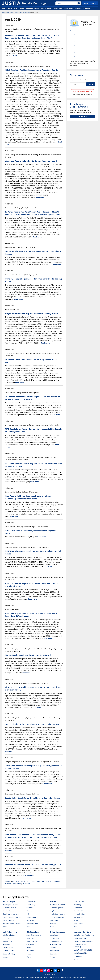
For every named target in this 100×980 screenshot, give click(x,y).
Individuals (31, 901)
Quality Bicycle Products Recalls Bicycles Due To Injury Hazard (32, 724)
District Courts (8, 951)
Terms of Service (54, 978)
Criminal (29, 908)
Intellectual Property (58, 914)
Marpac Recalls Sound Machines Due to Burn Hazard (28, 655)
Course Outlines (79, 914)
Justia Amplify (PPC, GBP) (83, 950)
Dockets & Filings (9, 954)
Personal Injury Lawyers (12, 923)
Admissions (78, 908)
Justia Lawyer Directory (82, 938)
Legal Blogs (54, 938)
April (29, 881)
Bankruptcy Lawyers (10, 905)
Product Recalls (56, 944)
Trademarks (54, 951)
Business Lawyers (9, 908)
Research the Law (33, 8)
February (16, 881)
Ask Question (82, 117)
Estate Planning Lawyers (12, 917)
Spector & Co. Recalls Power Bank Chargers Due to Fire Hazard (33, 798)
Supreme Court (9, 944)
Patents (53, 948)
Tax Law (53, 923)
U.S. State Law (33, 932)
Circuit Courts (8, 948)
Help (45, 978)
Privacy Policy (66, 978)
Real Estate (54, 920)
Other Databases (57, 932)
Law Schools (46, 8)
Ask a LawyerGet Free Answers (79, 105)
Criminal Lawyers (9, 911)
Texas (29, 954)
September (57, 881)
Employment (55, 911)
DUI (28, 914)
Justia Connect (19, 978)
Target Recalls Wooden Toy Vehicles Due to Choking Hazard (31, 313)
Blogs (76, 920)
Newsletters (69, 8)
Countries (54, 954)
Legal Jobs (54, 935)
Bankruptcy (31, 905)
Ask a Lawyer (19, 8)
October (8, 884)
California (30, 944)
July (43, 881)
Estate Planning (32, 917)
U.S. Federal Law (10, 932)
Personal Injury (32, 923)
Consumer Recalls (13, 12)
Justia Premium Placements (83, 941)
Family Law (30, 920)
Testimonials (78, 956)
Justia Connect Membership (84, 935)
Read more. (13, 56)
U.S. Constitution (9, 935)
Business (54, 901)
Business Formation (57, 905)
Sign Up (94, 3)
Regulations (7, 941)
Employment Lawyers (11, 914)
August (49, 881)
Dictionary (77, 905)
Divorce (29, 911)
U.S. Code (6, 938)
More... (5, 927)
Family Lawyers (8, 920)
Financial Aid (78, 911)
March (23, 881)
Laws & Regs (58, 8)
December (26, 884)
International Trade (57, 917)
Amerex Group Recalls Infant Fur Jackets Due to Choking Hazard (33, 865)
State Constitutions (34, 935)
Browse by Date (25, 12)
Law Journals (78, 917)
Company (39, 978)
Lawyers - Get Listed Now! (82, 91)
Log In (86, 3)
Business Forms (56, 941)
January (8, 881)
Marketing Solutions (83, 8)
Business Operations (58, 908)
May (34, 881)
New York (30, 951)
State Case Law (32, 941)
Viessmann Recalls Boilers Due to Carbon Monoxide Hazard (31, 161)
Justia (4, 12)
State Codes (31, 938)
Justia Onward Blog (81, 953)
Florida (29, 948)
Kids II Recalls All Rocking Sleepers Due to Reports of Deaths (32, 70)
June (38, 881)
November (17, 884)
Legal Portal (30, 978)
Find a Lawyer (7, 8)
